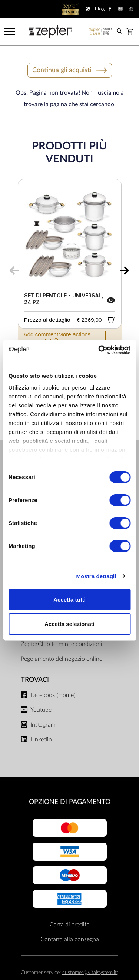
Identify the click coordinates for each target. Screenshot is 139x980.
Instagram (43, 725)
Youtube (41, 710)
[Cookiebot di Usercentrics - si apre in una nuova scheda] (99, 350)
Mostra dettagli (96, 576)
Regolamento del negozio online (62, 659)
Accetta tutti (69, 600)
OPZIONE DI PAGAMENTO (70, 802)
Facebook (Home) (53, 695)
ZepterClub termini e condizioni (62, 644)
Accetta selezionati (69, 624)
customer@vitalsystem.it (90, 972)
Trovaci (35, 680)
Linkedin (41, 740)
